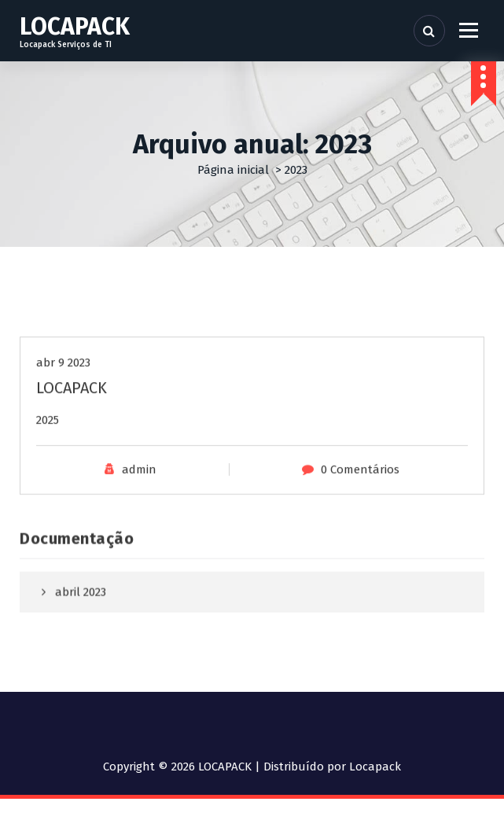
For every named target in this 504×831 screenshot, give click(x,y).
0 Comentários (360, 502)
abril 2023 (81, 617)
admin (139, 502)
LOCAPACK (72, 420)
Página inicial (233, 170)
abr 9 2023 (63, 395)
